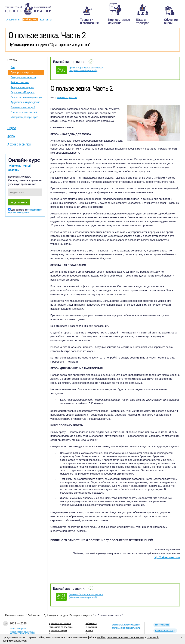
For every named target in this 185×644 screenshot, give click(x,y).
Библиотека (30, 19)
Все (13, 67)
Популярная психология (23, 77)
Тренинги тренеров (58, 631)
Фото (11, 136)
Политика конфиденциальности (126, 628)
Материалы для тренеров (24, 117)
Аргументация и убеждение (25, 102)
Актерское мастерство (22, 87)
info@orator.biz (162, 625)
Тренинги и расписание (60, 624)
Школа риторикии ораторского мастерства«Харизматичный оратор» (22, 631)
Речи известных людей (23, 107)
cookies (101, 637)
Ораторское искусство (22, 72)
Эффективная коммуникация (26, 97)
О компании (13, 19)
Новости (90, 631)
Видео (12, 128)
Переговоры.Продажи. (23, 92)
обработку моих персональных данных (25, 211)
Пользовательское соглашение (125, 625)
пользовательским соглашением (126, 637)
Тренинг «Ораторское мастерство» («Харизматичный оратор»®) (86, 69)
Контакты (46, 19)
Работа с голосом (20, 82)
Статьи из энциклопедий (24, 112)
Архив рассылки (19, 144)
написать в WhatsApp (165, 631)
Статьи (12, 60)
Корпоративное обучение (61, 627)
